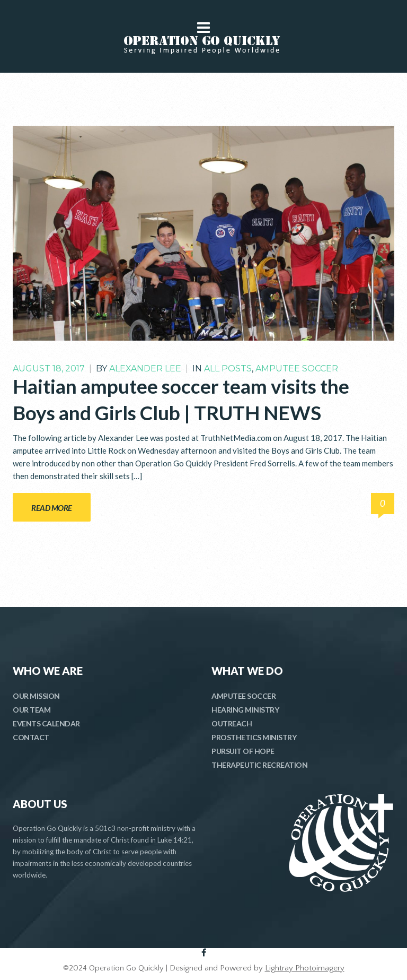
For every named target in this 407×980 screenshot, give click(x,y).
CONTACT (31, 737)
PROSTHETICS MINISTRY (254, 737)
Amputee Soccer (297, 368)
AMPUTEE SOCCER (244, 696)
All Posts (228, 368)
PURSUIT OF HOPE (243, 751)
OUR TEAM (32, 710)
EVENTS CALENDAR (46, 723)
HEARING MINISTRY (245, 710)
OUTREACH (232, 723)
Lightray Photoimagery (305, 968)
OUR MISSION (36, 696)
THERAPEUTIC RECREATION (259, 765)
